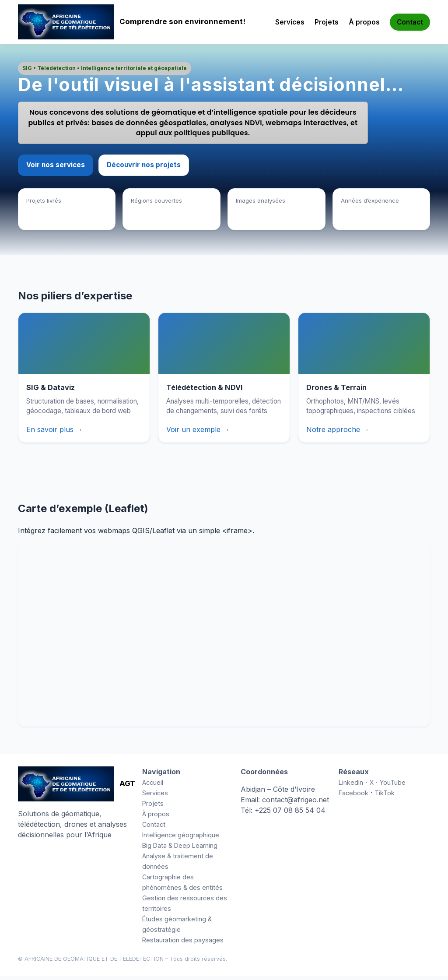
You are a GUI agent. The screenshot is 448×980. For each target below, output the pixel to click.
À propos (364, 22)
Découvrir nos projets (144, 169)
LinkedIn (351, 787)
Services (290, 22)
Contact (410, 22)
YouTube (393, 787)
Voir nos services (56, 169)
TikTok (385, 797)
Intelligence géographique (181, 839)
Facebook (353, 797)
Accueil (153, 787)
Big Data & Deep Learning (180, 850)
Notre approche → (338, 434)
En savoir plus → (54, 434)
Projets (327, 22)
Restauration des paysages (183, 944)
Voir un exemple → (198, 434)
